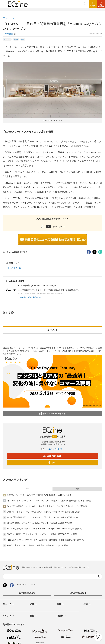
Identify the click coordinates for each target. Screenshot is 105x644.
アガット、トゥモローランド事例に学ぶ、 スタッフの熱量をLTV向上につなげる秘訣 (44, 512)
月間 (77, 489)
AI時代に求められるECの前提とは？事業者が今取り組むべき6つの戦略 (38, 545)
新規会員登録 (52, 456)
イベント (9, 616)
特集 (87, 604)
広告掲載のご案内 (78, 593)
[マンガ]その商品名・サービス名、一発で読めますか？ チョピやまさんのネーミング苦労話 (47, 506)
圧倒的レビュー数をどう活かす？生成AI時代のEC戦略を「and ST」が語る (39, 495)
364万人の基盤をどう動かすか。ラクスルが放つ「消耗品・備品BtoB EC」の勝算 (42, 534)
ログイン (52, 463)
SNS (23, 39)
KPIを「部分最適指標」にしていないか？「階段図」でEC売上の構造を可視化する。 (43, 517)
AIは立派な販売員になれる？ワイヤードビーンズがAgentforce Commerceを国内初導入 (44, 529)
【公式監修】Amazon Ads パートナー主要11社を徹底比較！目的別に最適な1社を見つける (46, 540)
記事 (33, 604)
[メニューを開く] (4, 4)
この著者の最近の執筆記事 (29, 297)
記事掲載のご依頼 (27, 593)
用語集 (61, 616)
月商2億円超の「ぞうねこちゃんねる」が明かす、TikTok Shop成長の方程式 (40, 523)
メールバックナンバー (52, 449)
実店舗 (16, 39)
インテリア (7, 39)
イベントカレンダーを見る (52, 414)
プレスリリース (14, 268)
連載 (60, 604)
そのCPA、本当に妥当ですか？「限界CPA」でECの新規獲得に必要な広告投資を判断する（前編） (50, 501)
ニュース (9, 604)
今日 (28, 489)
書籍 (33, 616)
